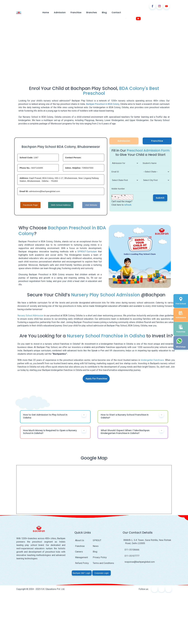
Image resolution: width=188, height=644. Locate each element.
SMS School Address (61, 205)
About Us (80, 541)
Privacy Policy (100, 557)
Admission (59, 13)
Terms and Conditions (103, 563)
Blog (104, 13)
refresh (128, 205)
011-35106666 (131, 550)
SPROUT (97, 541)
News (96, 546)
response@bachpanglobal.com (139, 562)
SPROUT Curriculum (87, 252)
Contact (116, 13)
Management (81, 557)
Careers (79, 552)
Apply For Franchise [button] (96, 379)
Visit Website (91, 205)
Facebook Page (30, 205)
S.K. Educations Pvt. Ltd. (53, 589)
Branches (91, 13)
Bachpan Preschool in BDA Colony (103, 104)
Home (45, 13)
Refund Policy (82, 563)
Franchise (76, 13)
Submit (160, 198)
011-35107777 (131, 556)
